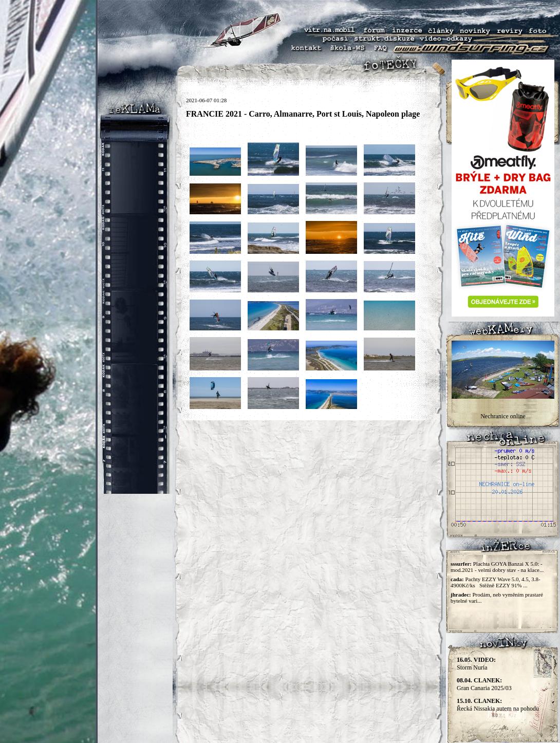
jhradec (460, 595)
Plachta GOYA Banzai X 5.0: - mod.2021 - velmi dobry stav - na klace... (497, 567)
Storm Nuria (476, 664)
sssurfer (460, 564)
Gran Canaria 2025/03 (484, 684)
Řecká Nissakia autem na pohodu (498, 705)
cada (456, 579)
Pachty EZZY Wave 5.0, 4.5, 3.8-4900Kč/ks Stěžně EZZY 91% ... (496, 582)
